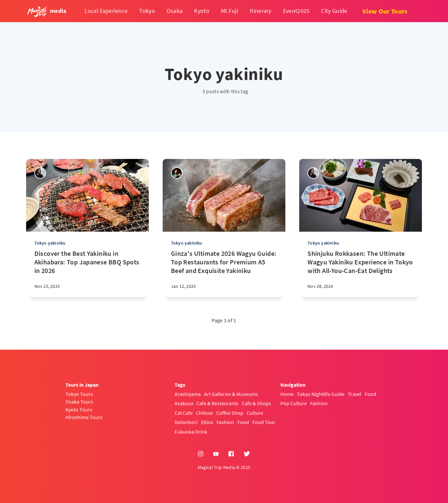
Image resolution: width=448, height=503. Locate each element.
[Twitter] (247, 454)
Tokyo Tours (79, 394)
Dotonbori (186, 422)
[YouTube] (216, 454)
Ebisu (207, 422)
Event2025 (296, 11)
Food (243, 422)
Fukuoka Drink (191, 432)
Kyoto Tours (79, 409)
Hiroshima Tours (84, 417)
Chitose (204, 413)
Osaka (175, 11)
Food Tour (264, 422)
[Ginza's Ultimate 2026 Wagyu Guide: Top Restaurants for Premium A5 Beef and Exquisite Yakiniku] (224, 273)
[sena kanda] (40, 173)
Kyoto (202, 11)
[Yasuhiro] (177, 173)
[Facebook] (231, 454)
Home (287, 394)
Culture (255, 413)
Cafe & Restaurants (217, 403)
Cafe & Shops (256, 403)
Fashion (225, 422)
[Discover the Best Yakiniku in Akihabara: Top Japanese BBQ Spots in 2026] (87, 273)
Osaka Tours (79, 402)
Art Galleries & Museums (231, 394)
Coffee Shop (230, 413)
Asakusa (184, 403)
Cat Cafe (184, 413)
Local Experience (106, 11)
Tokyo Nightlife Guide (321, 394)
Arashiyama (188, 394)
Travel (355, 394)
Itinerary (261, 11)
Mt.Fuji (229, 11)
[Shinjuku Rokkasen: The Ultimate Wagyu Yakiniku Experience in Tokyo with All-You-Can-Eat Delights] (361, 273)
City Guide (334, 11)
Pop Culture (294, 403)
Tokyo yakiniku (50, 243)
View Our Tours (385, 11)
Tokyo (147, 11)
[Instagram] (201, 454)
